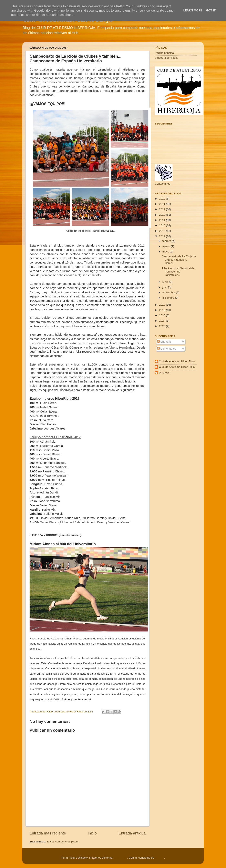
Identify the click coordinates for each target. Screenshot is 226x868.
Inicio (92, 833)
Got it (211, 10)
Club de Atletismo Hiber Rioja (177, 361)
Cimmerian (121, 858)
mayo (166, 252)
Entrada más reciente (48, 833)
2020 (163, 315)
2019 (163, 310)
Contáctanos (163, 184)
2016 (163, 231)
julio (165, 287)
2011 (163, 204)
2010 (163, 199)
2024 (163, 321)
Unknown (165, 373)
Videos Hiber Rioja (166, 58)
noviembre (169, 292)
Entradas (164, 342)
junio (166, 282)
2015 (163, 225)
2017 (163, 236)
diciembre (169, 298)
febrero (167, 241)
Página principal (165, 53)
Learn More (193, 10)
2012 (163, 209)
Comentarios (167, 349)
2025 (163, 326)
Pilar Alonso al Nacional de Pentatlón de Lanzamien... (178, 272)
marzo (167, 246)
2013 (163, 215)
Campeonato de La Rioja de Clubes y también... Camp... (179, 260)
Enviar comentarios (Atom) (63, 842)
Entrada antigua (132, 833)
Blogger (160, 858)
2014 (163, 220)
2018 (163, 305)
